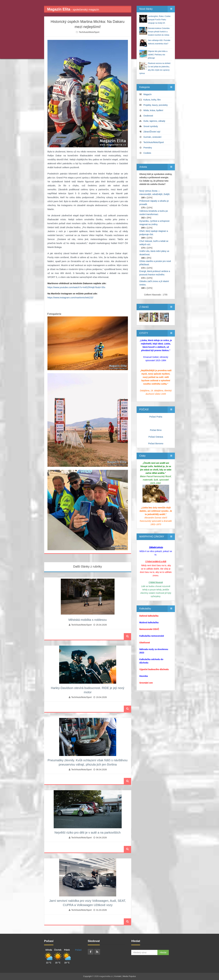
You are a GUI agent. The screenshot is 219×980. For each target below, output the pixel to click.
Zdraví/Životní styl (152, 132)
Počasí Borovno (156, 444)
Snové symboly (151, 126)
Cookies (147, 153)
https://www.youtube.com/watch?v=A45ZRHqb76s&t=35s (76, 287)
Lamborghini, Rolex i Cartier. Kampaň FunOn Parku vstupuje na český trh (159, 20)
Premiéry (148, 148)
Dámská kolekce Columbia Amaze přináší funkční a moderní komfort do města (159, 32)
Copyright (87, 976)
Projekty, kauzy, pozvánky (156, 105)
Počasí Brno (156, 430)
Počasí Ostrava (156, 437)
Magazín (148, 94)
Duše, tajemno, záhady (154, 121)
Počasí (78, 950)
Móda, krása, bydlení (153, 110)
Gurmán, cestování (152, 137)
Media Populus (129, 976)
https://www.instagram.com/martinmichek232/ (70, 297)
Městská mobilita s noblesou (88, 620)
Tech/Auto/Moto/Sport (89, 32)
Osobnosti (148, 116)
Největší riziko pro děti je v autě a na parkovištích (88, 833)
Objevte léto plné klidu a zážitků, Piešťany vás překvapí (158, 55)
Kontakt (118, 976)
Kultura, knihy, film (152, 100)
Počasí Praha (156, 417)
